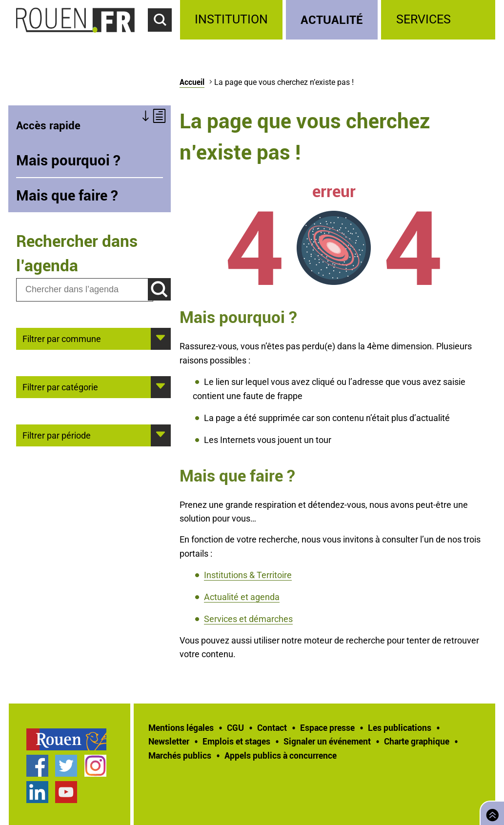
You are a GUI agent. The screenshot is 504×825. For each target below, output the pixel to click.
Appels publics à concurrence (281, 755)
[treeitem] (233, 20)
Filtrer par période (57, 435)
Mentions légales (181, 727)
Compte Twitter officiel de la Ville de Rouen (66, 766)
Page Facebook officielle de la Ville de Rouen (37, 766)
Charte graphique (417, 741)
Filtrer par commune (62, 338)
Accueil (192, 82)
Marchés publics (180, 755)
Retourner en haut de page (490, 812)
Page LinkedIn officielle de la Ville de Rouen (37, 792)
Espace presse (327, 727)
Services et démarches (248, 619)
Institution (231, 19)
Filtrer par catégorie (60, 386)
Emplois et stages (236, 741)
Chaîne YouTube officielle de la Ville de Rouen (66, 792)
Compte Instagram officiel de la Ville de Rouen (95, 766)
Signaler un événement (327, 741)
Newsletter (169, 741)
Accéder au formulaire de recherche (164, 37)
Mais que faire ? (67, 195)
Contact (272, 727)
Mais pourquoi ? (68, 160)
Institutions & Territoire (248, 575)
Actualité (332, 19)
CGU (235, 727)
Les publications (400, 727)
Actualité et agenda (242, 597)
